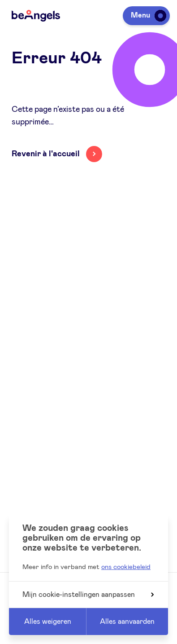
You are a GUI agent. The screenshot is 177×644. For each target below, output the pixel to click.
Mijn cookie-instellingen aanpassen (88, 595)
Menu (147, 15)
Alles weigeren (48, 622)
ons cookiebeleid (126, 567)
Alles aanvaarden (127, 622)
